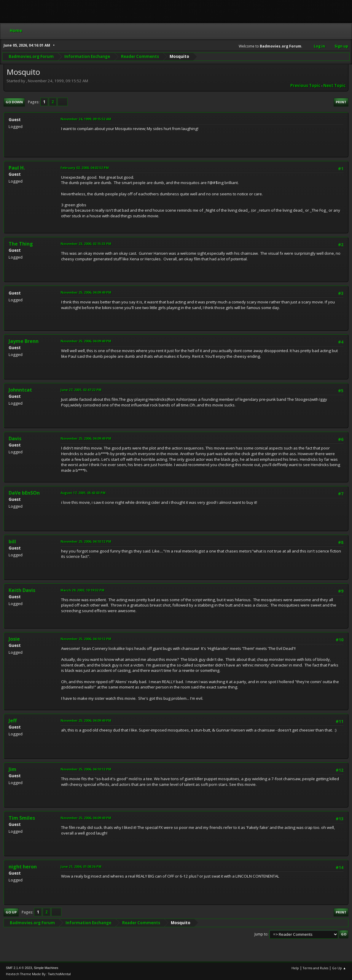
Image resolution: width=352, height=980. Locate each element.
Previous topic (305, 86)
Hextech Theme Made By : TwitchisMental (38, 974)
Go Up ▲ (339, 968)
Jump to (261, 934)
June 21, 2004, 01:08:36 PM (81, 866)
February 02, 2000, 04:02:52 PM (85, 168)
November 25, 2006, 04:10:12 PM (86, 541)
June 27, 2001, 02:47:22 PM (81, 390)
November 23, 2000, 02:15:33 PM (86, 244)
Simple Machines (46, 968)
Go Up (11, 912)
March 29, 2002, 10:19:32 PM (82, 590)
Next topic (334, 86)
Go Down (14, 102)
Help (295, 968)
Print (341, 102)
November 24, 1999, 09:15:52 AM (86, 119)
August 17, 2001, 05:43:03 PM (83, 493)
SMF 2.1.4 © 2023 (19, 968)
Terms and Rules (316, 968)
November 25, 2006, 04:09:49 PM (86, 292)
